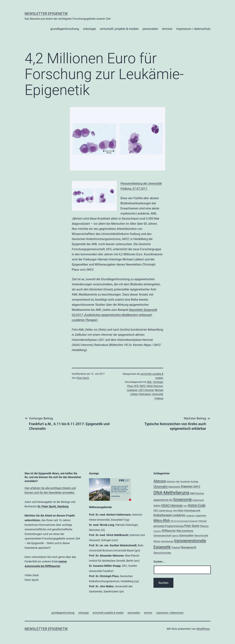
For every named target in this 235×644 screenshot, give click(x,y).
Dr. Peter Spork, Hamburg (53, 506)
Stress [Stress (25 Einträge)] (157, 541)
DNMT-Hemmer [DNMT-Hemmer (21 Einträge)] (197, 493)
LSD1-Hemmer (146, 390)
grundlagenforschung (65, 29)
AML (149, 382)
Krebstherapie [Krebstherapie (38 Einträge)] (163, 515)
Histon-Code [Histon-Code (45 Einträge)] (197, 505)
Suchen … (159, 562)
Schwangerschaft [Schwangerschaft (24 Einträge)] (162, 536)
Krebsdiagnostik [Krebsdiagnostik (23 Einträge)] (192, 510)
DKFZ (143, 386)
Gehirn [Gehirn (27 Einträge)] (157, 506)
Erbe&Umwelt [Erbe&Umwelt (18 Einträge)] (198, 500)
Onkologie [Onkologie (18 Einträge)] (202, 521)
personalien (150, 29)
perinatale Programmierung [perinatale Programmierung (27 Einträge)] (168, 526)
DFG (136, 386)
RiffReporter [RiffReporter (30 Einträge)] (169, 531)
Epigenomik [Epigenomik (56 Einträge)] (183, 500)
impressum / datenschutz (193, 29)
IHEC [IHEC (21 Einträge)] (156, 510)
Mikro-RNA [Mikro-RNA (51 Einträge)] (162, 520)
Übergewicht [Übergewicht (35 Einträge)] (188, 547)
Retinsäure (145, 394)
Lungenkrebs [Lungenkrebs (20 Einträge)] (200, 516)
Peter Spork (83, 378)
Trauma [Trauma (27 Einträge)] (176, 547)
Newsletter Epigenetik (46, 14)
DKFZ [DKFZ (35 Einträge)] (197, 487)
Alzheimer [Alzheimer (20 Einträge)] (171, 481)
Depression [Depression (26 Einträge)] (174, 487)
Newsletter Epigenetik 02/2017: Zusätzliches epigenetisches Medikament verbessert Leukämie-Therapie (115, 315)
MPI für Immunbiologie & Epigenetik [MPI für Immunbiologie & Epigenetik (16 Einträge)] (184, 521)
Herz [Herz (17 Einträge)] (185, 506)
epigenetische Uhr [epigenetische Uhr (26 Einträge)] (163, 500)
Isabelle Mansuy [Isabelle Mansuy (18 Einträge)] (165, 511)
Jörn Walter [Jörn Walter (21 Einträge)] (178, 510)
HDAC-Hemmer (155, 386)
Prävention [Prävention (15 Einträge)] (157, 531)
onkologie (89, 29)
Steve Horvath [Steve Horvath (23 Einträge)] (201, 536)
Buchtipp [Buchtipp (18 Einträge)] (195, 481)
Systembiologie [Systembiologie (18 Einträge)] (167, 541)
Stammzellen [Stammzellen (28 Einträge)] (186, 535)
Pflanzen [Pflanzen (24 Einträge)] (204, 526)
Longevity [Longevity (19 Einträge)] (190, 516)
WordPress (203, 629)
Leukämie (132, 390)
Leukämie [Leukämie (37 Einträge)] (179, 515)
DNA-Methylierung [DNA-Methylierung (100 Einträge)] (171, 493)
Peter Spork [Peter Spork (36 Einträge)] (192, 526)
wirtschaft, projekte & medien (119, 29)
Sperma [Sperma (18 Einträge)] (175, 536)
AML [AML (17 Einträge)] (178, 482)
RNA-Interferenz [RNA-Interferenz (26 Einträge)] (185, 531)
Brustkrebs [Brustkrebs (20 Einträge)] (185, 481)
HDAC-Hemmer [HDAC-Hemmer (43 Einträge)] (172, 505)
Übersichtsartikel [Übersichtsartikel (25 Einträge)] (162, 553)
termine (167, 29)
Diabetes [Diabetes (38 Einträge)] (187, 487)
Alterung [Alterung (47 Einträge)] (160, 481)
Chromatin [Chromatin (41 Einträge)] (161, 486)
